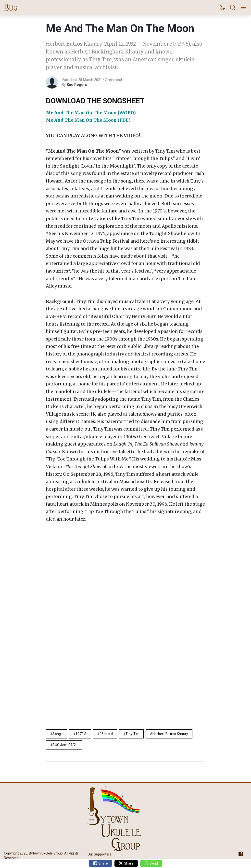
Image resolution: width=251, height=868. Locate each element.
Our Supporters (99, 855)
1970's (81, 734)
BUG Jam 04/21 (65, 745)
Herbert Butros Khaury (170, 734)
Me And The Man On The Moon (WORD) (91, 113)
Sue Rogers (77, 85)
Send (151, 863)
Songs (57, 734)
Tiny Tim (132, 734)
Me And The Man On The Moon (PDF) (88, 120)
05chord (106, 734)
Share (101, 863)
